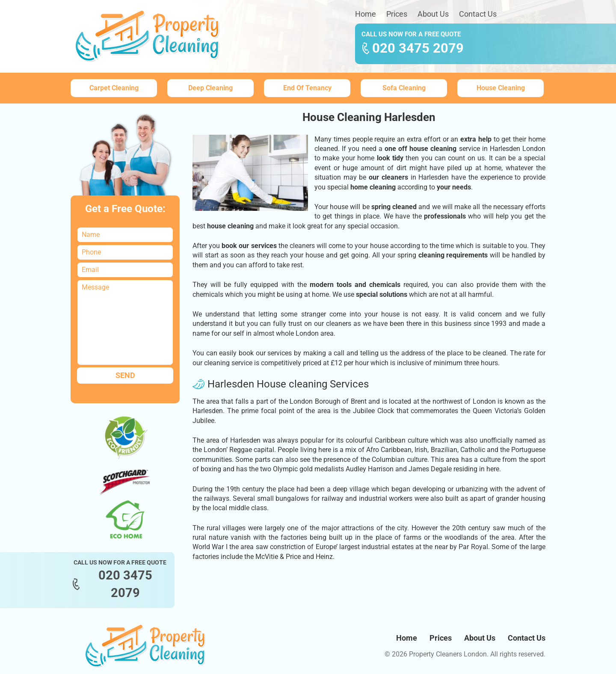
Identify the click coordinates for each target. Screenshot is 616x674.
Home (366, 14)
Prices (397, 14)
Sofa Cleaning (404, 88)
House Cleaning (501, 88)
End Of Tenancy (307, 88)
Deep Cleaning (210, 88)
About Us (433, 14)
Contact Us (478, 14)
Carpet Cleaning (114, 88)
